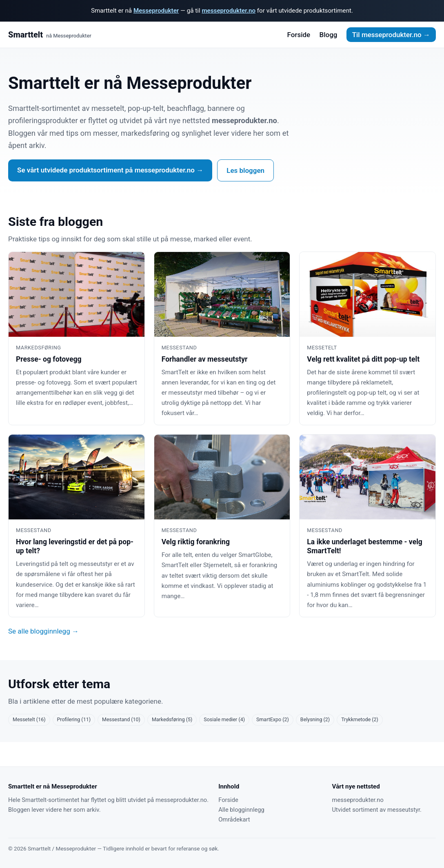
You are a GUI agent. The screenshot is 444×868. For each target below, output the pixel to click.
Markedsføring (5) (172, 719)
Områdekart (234, 819)
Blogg (328, 35)
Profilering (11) (74, 719)
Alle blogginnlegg (241, 810)
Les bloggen (245, 170)
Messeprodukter (156, 11)
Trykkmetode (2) (360, 719)
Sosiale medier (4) (224, 719)
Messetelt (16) (29, 719)
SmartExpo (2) (273, 719)
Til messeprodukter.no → (391, 35)
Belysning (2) (315, 719)
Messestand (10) (121, 719)
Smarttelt (50, 35)
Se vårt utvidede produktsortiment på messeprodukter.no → (110, 170)
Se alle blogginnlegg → (43, 631)
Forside (299, 35)
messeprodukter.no (229, 11)
